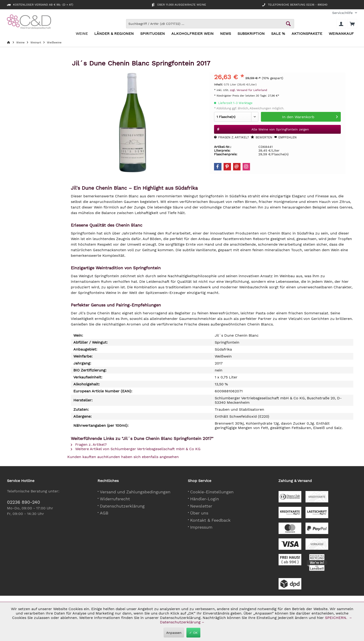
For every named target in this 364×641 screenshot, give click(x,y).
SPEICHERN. (337, 618)
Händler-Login (205, 499)
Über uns (199, 513)
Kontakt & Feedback (210, 520)
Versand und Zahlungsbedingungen (135, 492)
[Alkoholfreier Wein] (192, 34)
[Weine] (82, 34)
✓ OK (193, 633)
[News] (226, 34)
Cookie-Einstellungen (212, 492)
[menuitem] (343, 13)
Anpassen (174, 633)
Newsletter (201, 506)
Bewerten (262, 137)
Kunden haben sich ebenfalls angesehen (142, 457)
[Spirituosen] (153, 34)
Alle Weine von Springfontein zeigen (263, 128)
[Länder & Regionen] (114, 34)
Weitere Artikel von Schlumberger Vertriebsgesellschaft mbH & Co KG (136, 449)
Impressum (201, 527)
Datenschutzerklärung (122, 506)
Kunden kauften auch (87, 457)
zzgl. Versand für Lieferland (249, 90)
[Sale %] (278, 34)
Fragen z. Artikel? (231, 137)
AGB (104, 513)
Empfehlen (285, 137)
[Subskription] (251, 34)
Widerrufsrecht (115, 499)
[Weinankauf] (341, 34)
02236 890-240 (23, 502)
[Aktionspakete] (307, 34)
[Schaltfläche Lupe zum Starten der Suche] (288, 24)
